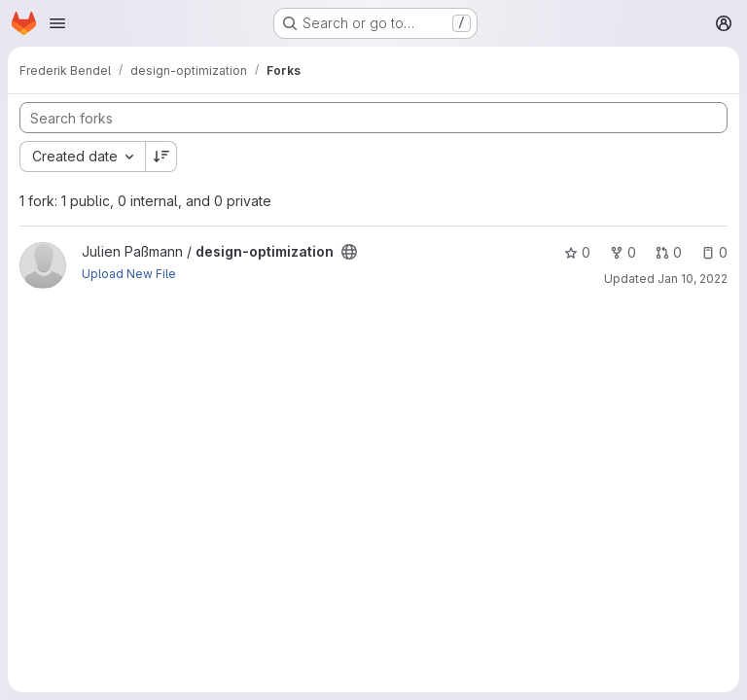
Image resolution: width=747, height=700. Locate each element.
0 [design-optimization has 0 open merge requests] (669, 252)
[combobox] (82, 157)
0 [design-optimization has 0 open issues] (714, 252)
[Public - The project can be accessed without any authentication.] (349, 252)
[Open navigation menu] (57, 23)
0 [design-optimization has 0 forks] (623, 252)
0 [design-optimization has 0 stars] (577, 252)
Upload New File (129, 274)
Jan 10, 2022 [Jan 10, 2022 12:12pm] (693, 279)
